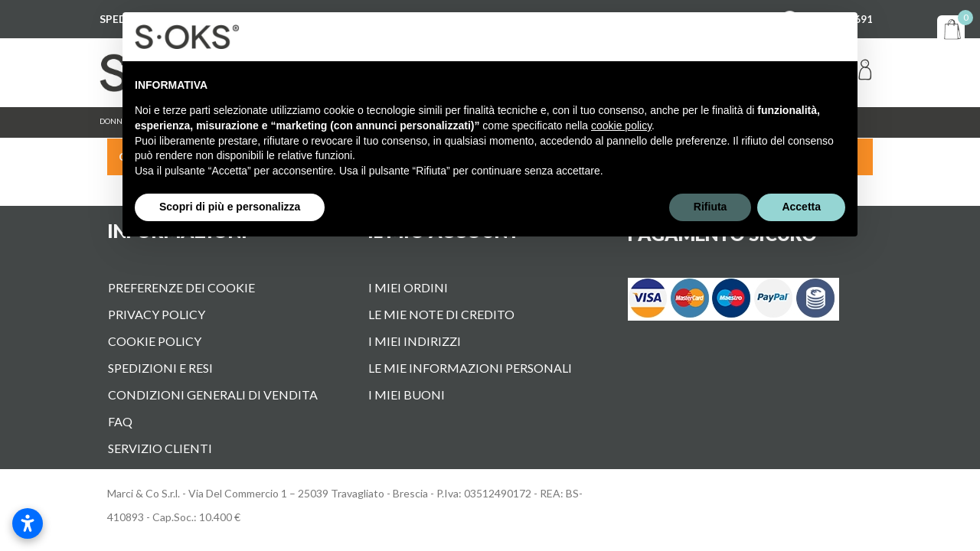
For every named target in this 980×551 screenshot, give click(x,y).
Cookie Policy (155, 341)
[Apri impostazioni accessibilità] (28, 523)
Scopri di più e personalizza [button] (230, 207)
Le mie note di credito (441, 314)
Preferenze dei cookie (181, 287)
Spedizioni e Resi (160, 368)
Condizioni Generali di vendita (213, 395)
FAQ (120, 421)
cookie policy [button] (621, 126)
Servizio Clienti (160, 448)
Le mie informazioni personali (470, 368)
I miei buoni (407, 395)
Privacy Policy (157, 314)
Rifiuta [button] (710, 207)
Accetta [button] (801, 207)
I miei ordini (408, 287)
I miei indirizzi (415, 341)
